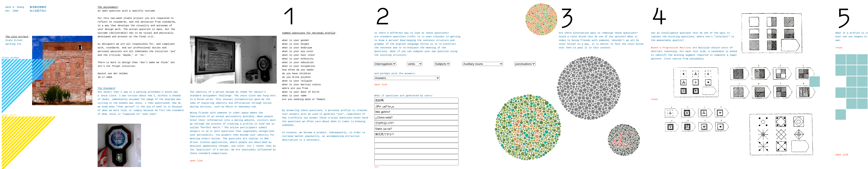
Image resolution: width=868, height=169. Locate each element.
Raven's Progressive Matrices (671, 48)
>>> (376, 167)
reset (655, 99)
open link (196, 161)
